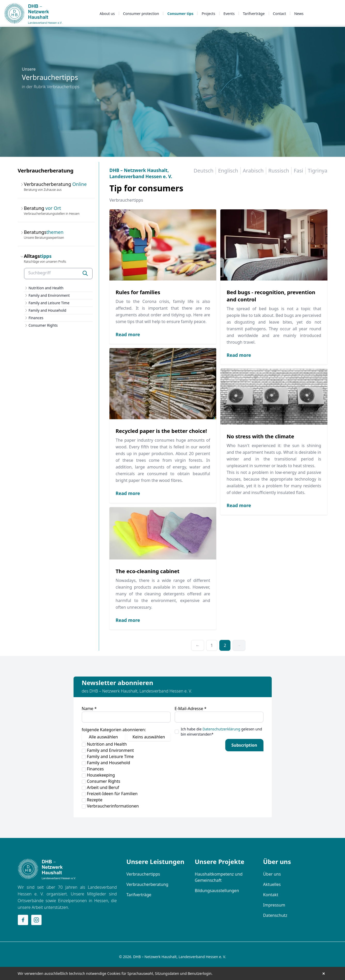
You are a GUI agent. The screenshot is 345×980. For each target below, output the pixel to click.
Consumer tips (180, 14)
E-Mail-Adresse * (191, 709)
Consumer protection (141, 14)
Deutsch (203, 171)
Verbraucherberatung (147, 884)
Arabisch (253, 171)
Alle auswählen (103, 737)
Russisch (279, 171)
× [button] (324, 974)
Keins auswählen (149, 737)
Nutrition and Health (46, 288)
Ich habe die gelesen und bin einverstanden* (222, 732)
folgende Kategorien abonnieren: (114, 730)
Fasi (298, 171)
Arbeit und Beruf (101, 787)
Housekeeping (98, 775)
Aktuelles (272, 884)
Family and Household (47, 310)
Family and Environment (49, 295)
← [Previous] (198, 645)
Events (229, 14)
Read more (128, 334)
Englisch (228, 171)
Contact (280, 14)
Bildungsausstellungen (217, 891)
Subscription (244, 745)
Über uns (272, 874)
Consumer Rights (43, 325)
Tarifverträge (254, 14)
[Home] (47, 869)
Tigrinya (318, 171)
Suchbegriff (40, 273)
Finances (36, 318)
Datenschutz (275, 915)
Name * (89, 709)
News (299, 14)
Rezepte (92, 800)
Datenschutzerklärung (221, 729)
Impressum (274, 905)
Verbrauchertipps (143, 874)
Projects (208, 14)
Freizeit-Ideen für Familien (110, 794)
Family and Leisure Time (49, 303)
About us (107, 14)
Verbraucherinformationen (110, 806)
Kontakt (271, 895)
